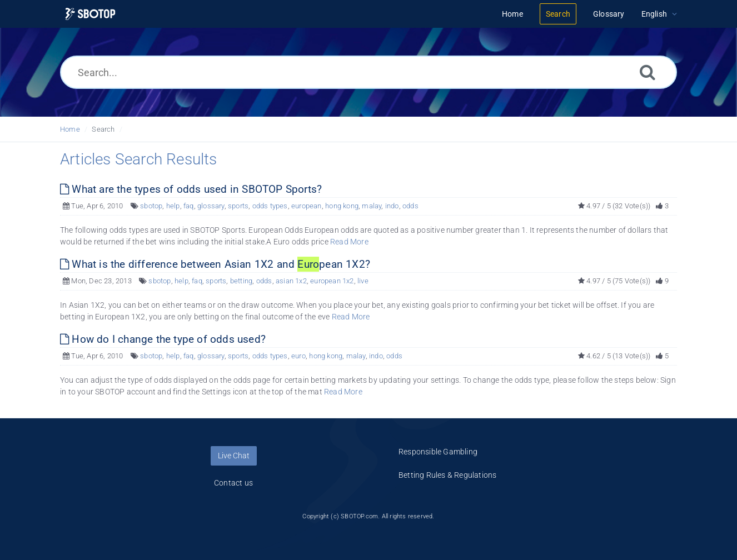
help (173, 206)
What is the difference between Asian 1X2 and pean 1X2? (215, 264)
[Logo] (90, 14)
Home (70, 129)
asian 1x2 (291, 281)
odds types (270, 206)
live (363, 281)
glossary (211, 206)
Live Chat (234, 456)
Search (103, 129)
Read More (349, 242)
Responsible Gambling (438, 452)
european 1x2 (332, 281)
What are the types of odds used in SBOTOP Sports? (191, 189)
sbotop (151, 206)
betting (241, 281)
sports (238, 206)
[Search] (648, 72)
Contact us (233, 483)
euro (298, 356)
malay (372, 206)
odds (410, 206)
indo (392, 206)
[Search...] (368, 72)
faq (189, 206)
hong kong (342, 206)
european (307, 206)
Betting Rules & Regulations (447, 475)
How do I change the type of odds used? (163, 339)
